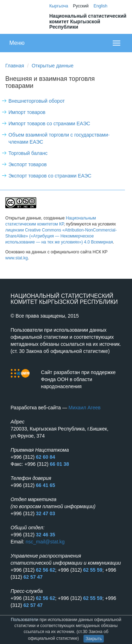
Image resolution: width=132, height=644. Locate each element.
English (100, 6)
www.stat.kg (17, 258)
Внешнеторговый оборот (37, 101)
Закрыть (94, 639)
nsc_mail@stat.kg (45, 542)
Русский (81, 6)
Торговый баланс (28, 153)
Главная (15, 66)
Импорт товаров (27, 112)
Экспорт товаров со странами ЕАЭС (50, 176)
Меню (17, 43)
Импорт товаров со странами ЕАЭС (49, 124)
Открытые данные (53, 66)
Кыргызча (59, 6)
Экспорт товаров (28, 164)
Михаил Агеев (85, 408)
